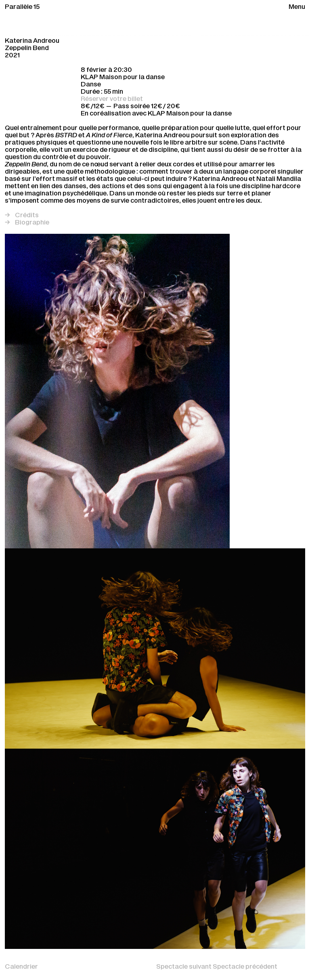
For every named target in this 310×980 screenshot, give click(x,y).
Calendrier (21, 967)
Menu (297, 7)
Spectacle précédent (245, 967)
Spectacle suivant (184, 967)
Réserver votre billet (112, 99)
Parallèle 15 (22, 7)
